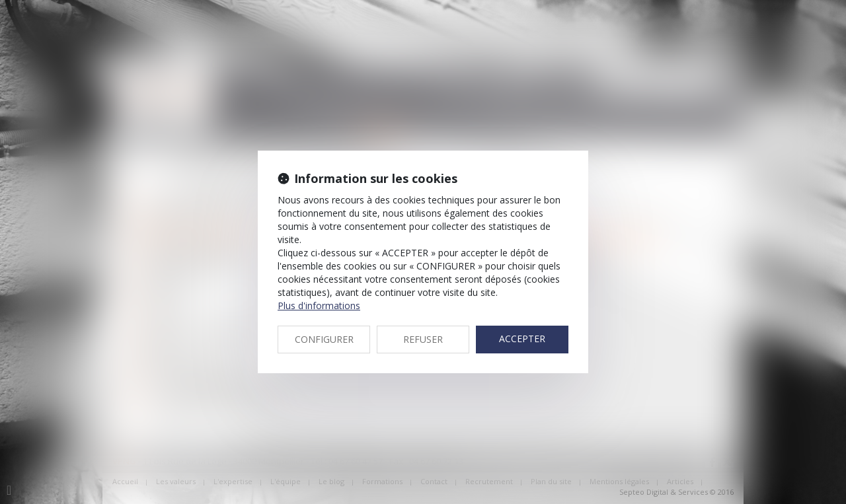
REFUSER (423, 339)
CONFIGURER (324, 339)
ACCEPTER (522, 339)
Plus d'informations (319, 306)
